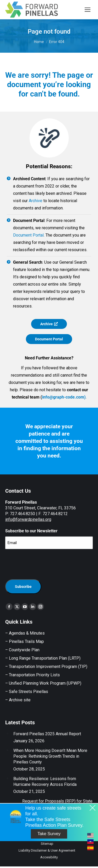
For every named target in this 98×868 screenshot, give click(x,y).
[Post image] (7, 733)
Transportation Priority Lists (34, 675)
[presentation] (45, 563)
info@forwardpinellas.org (28, 519)
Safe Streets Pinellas (28, 692)
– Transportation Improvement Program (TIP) (46, 667)
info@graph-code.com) (64, 397)
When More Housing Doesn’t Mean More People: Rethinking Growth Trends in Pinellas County (50, 756)
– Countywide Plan (22, 650)
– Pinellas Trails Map (25, 641)
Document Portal (28, 235)
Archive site (20, 700)
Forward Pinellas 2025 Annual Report (47, 734)
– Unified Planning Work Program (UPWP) (43, 683)
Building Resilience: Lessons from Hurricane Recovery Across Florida (45, 782)
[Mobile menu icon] (88, 10)
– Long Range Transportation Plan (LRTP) (43, 658)
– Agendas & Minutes (25, 633)
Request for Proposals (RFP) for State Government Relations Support (57, 804)
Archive (36, 201)
